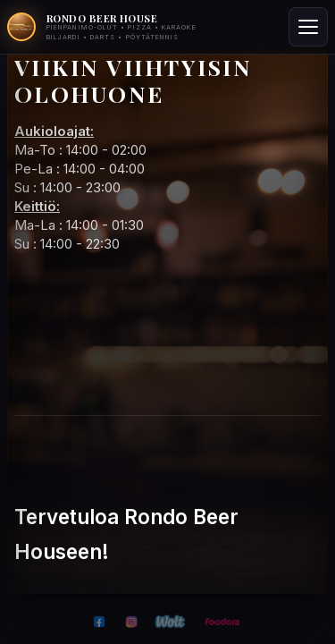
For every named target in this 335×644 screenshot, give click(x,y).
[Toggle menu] (308, 27)
